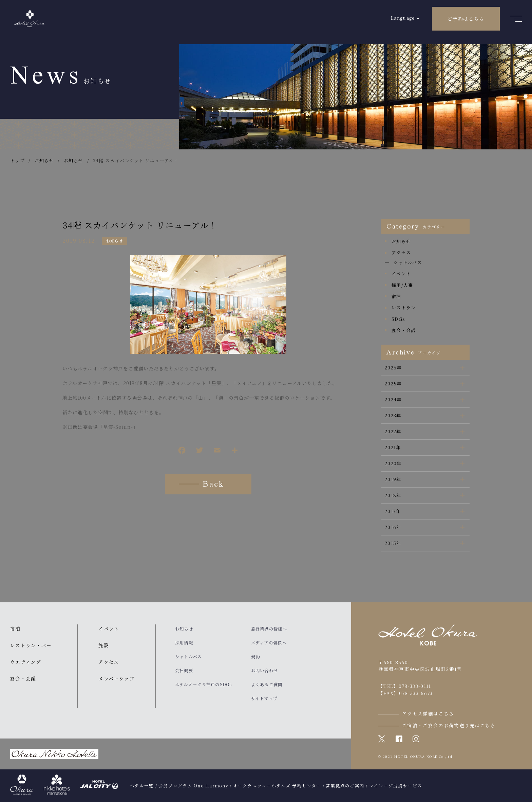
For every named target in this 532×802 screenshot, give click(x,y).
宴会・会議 (404, 330)
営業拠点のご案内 (345, 786)
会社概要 (184, 671)
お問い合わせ (265, 671)
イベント (401, 274)
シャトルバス (408, 262)
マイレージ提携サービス (396, 786)
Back (213, 485)
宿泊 (396, 296)
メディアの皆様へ (269, 643)
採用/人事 (402, 285)
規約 (256, 657)
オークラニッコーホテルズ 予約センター (277, 786)
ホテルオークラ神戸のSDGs (203, 685)
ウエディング (26, 662)
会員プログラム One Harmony (193, 786)
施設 (104, 645)
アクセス (401, 252)
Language (403, 18)
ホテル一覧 (142, 786)
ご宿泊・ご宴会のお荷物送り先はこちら (449, 725)
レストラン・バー (31, 645)
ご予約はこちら (466, 19)
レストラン (404, 307)
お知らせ (114, 241)
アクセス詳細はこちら (428, 713)
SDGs (398, 319)
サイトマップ (264, 698)
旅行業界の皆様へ (269, 629)
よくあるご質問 (267, 685)
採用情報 (184, 643)
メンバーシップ (116, 678)
